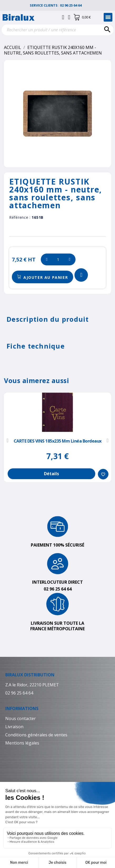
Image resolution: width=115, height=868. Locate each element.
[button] (42, 277)
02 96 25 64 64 (73, 5)
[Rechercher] (57, 30)
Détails (51, 474)
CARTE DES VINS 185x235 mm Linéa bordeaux (58, 441)
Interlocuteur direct (57, 582)
